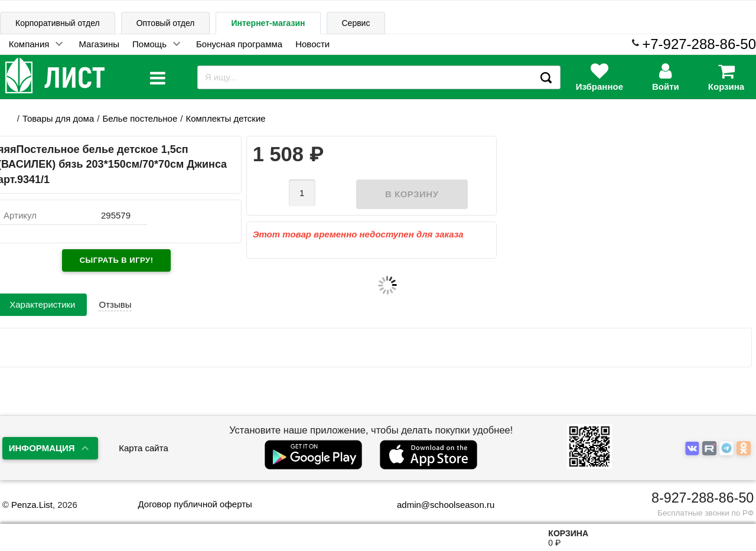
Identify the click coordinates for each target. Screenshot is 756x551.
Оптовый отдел (166, 23)
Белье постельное (140, 118)
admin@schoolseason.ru (438, 505)
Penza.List (32, 505)
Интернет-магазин (268, 23)
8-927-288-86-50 (703, 498)
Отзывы (115, 304)
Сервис (356, 23)
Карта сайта (144, 448)
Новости (312, 44)
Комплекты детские (225, 118)
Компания (29, 44)
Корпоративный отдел (58, 23)
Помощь (149, 44)
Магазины (99, 44)
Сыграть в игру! (117, 260)
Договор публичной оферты (195, 504)
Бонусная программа (239, 44)
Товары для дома (58, 118)
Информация (42, 448)
